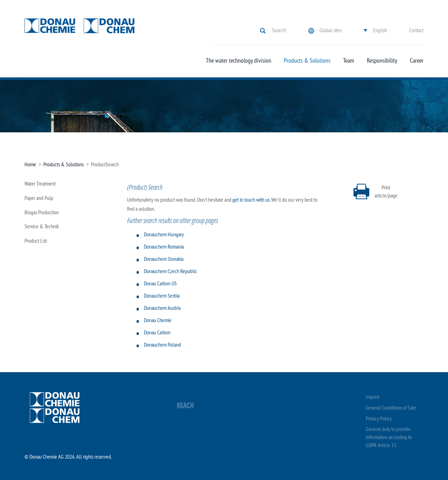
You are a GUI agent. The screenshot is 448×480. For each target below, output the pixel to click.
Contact (416, 30)
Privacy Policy (379, 418)
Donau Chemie (158, 320)
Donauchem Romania (164, 246)
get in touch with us (251, 200)
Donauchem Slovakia (164, 259)
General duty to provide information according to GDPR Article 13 (389, 437)
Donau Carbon (157, 332)
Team (349, 61)
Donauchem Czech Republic (170, 271)
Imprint (373, 397)
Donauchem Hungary (164, 234)
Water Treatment (40, 183)
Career (417, 61)
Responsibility (382, 61)
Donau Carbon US (160, 283)
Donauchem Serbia (162, 295)
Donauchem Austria (162, 308)
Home (30, 164)
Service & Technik (42, 226)
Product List (36, 241)
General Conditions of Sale (391, 408)
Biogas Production (42, 212)
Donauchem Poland (162, 345)
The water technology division (239, 61)
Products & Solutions (307, 61)
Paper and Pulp (39, 198)
